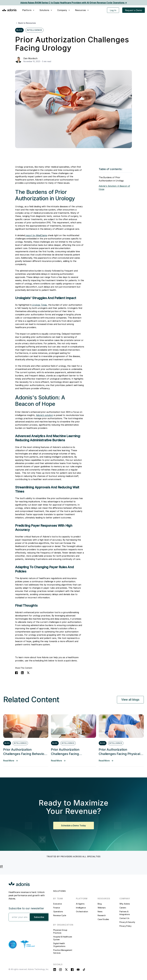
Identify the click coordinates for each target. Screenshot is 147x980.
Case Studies (103, 919)
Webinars (102, 908)
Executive (57, 904)
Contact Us (124, 918)
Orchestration (82, 912)
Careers (123, 908)
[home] (9, 10)
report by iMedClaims (36, 235)
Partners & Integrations (125, 913)
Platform (27, 10)
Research (102, 915)
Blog (100, 904)
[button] (28, 10)
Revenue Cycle (60, 915)
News (100, 912)
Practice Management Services (63, 951)
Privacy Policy (125, 926)
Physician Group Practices (60, 931)
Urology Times (39, 305)
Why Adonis (125, 904)
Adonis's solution (45, 415)
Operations (58, 912)
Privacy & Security (127, 922)
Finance (57, 908)
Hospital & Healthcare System (63, 938)
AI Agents (80, 904)
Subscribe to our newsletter (26, 908)
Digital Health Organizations (59, 945)
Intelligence (81, 908)
